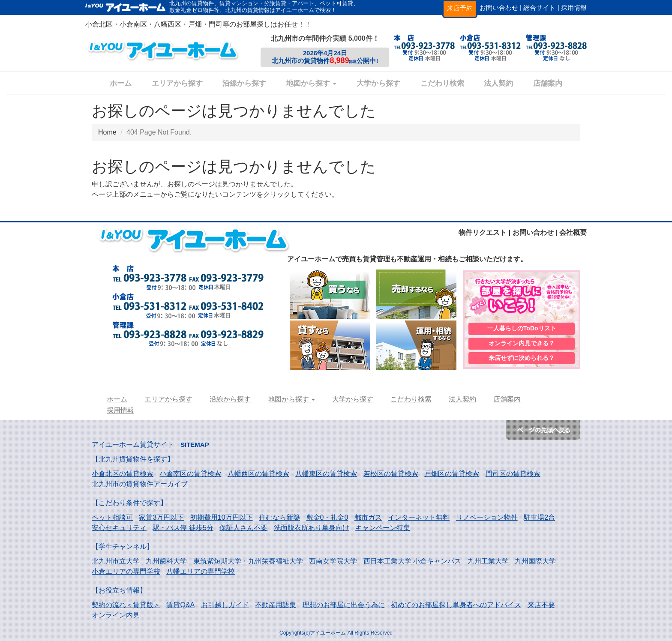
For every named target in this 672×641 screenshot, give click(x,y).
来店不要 (541, 605)
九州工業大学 (488, 561)
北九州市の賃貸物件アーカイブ (140, 484)
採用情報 (574, 7)
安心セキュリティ (119, 528)
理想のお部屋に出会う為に (344, 605)
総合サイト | (541, 7)
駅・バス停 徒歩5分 (183, 528)
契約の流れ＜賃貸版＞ (126, 605)
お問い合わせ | (501, 7)
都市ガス (368, 517)
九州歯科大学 (166, 561)
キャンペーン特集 (383, 528)
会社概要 (573, 232)
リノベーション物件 (487, 517)
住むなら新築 (279, 517)
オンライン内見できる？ (522, 343)
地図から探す (311, 83)
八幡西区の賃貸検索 (258, 474)
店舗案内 (548, 83)
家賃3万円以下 (161, 517)
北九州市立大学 (116, 561)
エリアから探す (177, 83)
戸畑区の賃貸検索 (452, 474)
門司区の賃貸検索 (513, 474)
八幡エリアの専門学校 (201, 571)
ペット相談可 (112, 517)
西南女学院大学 (333, 561)
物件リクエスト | (484, 232)
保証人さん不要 (243, 528)
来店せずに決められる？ (522, 359)
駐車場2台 (539, 517)
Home (107, 132)
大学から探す (378, 83)
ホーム (121, 83)
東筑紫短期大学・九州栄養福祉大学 (248, 561)
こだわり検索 (442, 83)
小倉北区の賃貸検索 (123, 474)
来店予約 (460, 8)
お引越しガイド (225, 605)
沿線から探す (244, 83)
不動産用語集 (276, 605)
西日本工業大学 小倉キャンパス (412, 561)
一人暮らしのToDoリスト (522, 328)
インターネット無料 (419, 517)
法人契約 (498, 83)
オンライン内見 (116, 615)
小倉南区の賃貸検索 (190, 474)
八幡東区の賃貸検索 (326, 474)
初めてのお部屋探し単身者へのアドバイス (456, 605)
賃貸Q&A (180, 605)
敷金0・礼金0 (327, 517)
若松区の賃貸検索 (391, 474)
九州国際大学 (535, 561)
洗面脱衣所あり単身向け (312, 528)
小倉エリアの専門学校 (126, 571)
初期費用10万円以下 (222, 517)
